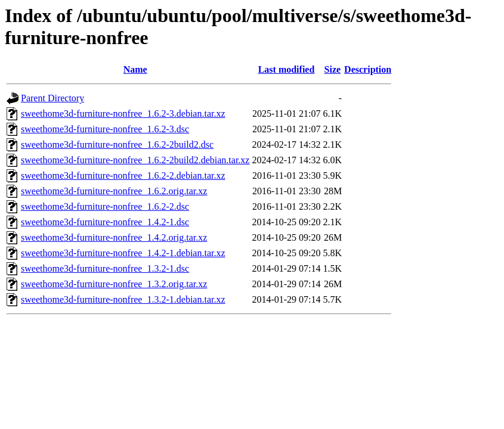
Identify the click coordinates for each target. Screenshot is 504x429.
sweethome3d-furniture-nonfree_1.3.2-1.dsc (105, 268)
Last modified (287, 69)
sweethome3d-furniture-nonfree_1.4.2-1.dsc (105, 222)
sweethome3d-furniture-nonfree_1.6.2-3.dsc (105, 129)
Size (333, 69)
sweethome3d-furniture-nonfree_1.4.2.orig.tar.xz (114, 237)
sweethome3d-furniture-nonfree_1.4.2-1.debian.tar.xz (123, 253)
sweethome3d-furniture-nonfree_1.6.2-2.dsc (105, 206)
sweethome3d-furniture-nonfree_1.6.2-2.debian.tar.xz (123, 175)
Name (135, 69)
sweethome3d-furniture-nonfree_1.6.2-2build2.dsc (117, 144)
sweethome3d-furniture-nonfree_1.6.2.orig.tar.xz (114, 191)
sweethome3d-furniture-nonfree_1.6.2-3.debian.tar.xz (123, 114)
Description (368, 69)
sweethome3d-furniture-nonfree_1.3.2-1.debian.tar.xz (123, 299)
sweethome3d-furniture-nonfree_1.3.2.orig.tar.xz (114, 284)
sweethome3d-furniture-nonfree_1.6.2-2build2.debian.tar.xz (135, 160)
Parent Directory (52, 98)
